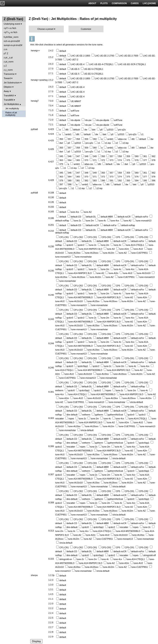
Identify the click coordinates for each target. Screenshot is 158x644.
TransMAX (9, 95)
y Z (5, 66)
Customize (86, 29)
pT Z (6, 53)
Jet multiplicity (12, 108)
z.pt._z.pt (8, 57)
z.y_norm (8, 70)
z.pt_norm (9, 62)
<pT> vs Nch (10, 28)
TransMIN (8, 100)
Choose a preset (45, 29)
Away (6, 91)
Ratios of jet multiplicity (11, 114)
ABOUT (92, 3)
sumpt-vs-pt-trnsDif (13, 45)
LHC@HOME (149, 3)
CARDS (135, 3)
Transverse (9, 74)
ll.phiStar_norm (11, 37)
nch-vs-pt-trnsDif (12, 41)
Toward (7, 78)
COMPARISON (119, 3)
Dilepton (8, 87)
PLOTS (104, 3)
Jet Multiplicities (11, 104)
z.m (5, 49)
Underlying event (12, 24)
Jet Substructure (12, 83)
